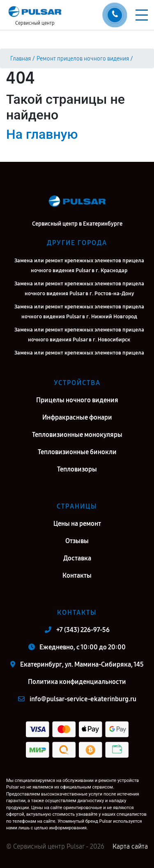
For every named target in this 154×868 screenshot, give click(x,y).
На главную (42, 134)
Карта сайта (130, 846)
